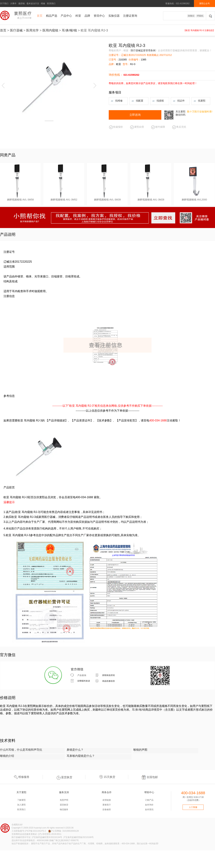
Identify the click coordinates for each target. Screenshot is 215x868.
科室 (78, 16)
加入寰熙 (21, 805)
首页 (40, 16)
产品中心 (66, 16)
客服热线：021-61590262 (177, 4)
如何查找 (149, 810)
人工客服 (193, 807)
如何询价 (149, 805)
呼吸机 (200, 16)
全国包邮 (150, 777)
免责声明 (64, 800)
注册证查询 (130, 16)
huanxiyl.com (40, 828)
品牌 (87, 16)
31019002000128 (70, 831)
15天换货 (107, 777)
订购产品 (149, 800)
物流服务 (64, 810)
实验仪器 (114, 16)
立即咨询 (135, 115)
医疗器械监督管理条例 (143, 50)
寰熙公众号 (204, 4)
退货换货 (64, 777)
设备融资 (107, 810)
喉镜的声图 (140, 750)
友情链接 (107, 800)
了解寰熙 (21, 800)
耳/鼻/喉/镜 (69, 30)
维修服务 (21, 777)
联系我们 (51, 4)
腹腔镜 (22, 4)
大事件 (13, 4)
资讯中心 (99, 16)
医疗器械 (16, 30)
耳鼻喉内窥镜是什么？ (81, 756)
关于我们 (4, 4)
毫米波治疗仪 (33, 4)
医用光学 (32, 30)
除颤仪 (191, 16)
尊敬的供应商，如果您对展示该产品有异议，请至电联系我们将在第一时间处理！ (153, 83)
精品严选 (52, 16)
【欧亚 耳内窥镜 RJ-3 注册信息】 (199, 30)
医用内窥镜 (50, 30)
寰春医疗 (107, 805)
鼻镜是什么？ (75, 750)
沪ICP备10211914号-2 (35, 831)
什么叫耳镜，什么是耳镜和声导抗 (21, 750)
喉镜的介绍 (7, 756)
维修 (43, 4)
